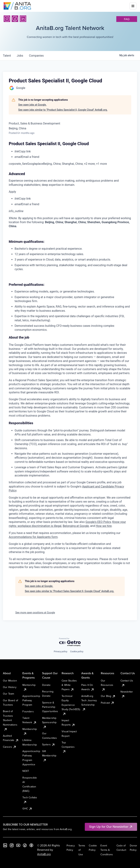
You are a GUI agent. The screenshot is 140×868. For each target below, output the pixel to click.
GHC (27, 808)
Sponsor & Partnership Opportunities (50, 707)
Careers (10, 747)
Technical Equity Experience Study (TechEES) (71, 705)
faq (127, 19)
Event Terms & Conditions (107, 850)
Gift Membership (49, 756)
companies (36, 56)
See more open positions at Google (35, 613)
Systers (49, 744)
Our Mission (10, 681)
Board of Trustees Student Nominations (10, 720)
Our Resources (107, 685)
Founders (28, 711)
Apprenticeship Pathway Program (31, 700)
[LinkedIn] (23, 19)
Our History (10, 687)
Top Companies (68, 747)
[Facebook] (15, 19)
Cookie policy (77, 652)
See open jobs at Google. (32, 105)
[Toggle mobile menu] (133, 6)
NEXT (26, 771)
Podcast (108, 703)
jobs (20, 56)
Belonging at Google (76, 526)
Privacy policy (61, 652)
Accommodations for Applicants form (33, 537)
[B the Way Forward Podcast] (31, 845)
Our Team (8, 694)
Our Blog (108, 696)
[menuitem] (73, 152)
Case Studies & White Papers (69, 685)
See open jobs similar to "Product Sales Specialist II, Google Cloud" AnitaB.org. (63, 110)
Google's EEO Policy (98, 522)
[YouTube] (18, 845)
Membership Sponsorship (49, 722)
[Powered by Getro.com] (70, 642)
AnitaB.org (44, 854)
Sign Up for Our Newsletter (111, 827)
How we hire (104, 526)
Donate (46, 685)
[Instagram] (7, 19)
